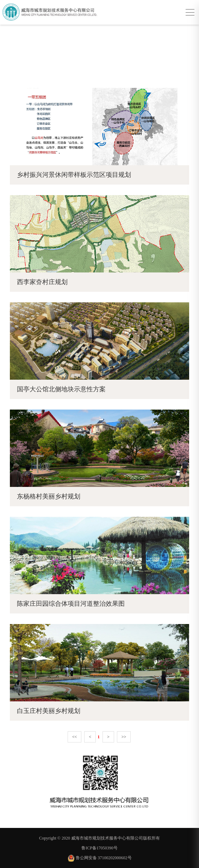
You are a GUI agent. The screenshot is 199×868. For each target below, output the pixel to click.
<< (75, 737)
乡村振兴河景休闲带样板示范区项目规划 (74, 175)
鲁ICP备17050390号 (99, 848)
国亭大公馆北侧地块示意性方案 (61, 389)
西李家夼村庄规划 (42, 282)
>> (124, 737)
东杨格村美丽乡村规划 (49, 496)
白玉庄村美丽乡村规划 (49, 711)
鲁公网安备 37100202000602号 (100, 858)
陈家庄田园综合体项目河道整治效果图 (71, 604)
